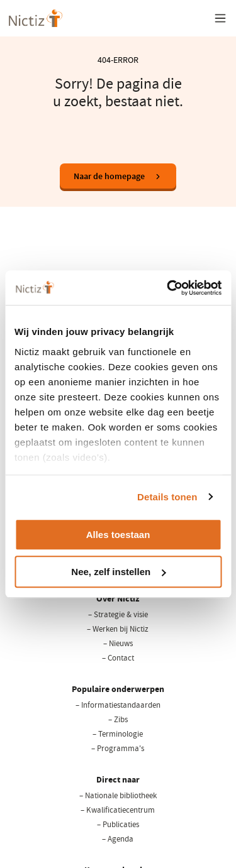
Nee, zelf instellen (118, 572)
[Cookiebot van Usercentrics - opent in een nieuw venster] (168, 288)
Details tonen (167, 497)
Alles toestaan (118, 535)
